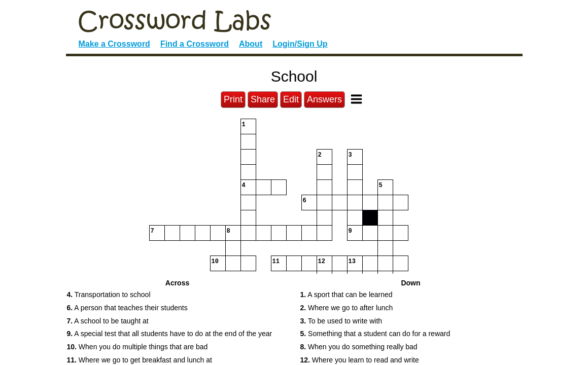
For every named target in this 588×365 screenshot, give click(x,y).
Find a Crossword (195, 44)
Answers (324, 99)
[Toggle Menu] (356, 99)
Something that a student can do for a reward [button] (375, 334)
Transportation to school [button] (109, 295)
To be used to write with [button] (341, 321)
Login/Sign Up (300, 44)
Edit (291, 99)
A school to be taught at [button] (108, 321)
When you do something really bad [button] (359, 347)
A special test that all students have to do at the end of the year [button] (170, 334)
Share (263, 99)
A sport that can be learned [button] (347, 295)
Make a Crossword (114, 44)
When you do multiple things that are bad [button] (137, 347)
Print (233, 99)
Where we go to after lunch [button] (347, 308)
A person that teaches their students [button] (127, 308)
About (251, 44)
